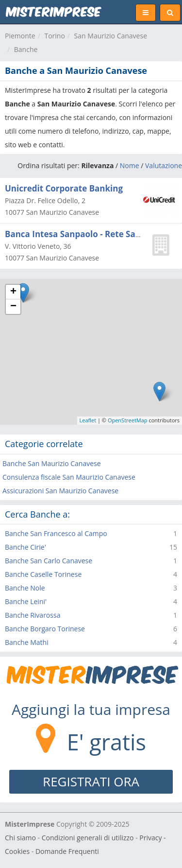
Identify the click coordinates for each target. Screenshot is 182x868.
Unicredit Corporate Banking (64, 188)
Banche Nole (25, 588)
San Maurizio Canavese (111, 36)
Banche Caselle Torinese (43, 574)
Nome (130, 165)
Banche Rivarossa (33, 615)
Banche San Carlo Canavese (49, 561)
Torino (54, 36)
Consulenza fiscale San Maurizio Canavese (69, 477)
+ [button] (13, 292)
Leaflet (88, 420)
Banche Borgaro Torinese (45, 629)
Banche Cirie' (25, 547)
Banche (26, 49)
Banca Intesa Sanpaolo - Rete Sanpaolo (84, 234)
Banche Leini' (26, 601)
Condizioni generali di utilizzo (88, 838)
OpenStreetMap (128, 420)
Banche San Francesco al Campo (56, 533)
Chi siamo (20, 838)
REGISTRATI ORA (91, 781)
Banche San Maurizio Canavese (52, 463)
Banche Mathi (27, 642)
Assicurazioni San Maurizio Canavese (60, 491)
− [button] (13, 307)
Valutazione (164, 165)
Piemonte (20, 36)
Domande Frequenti (67, 851)
